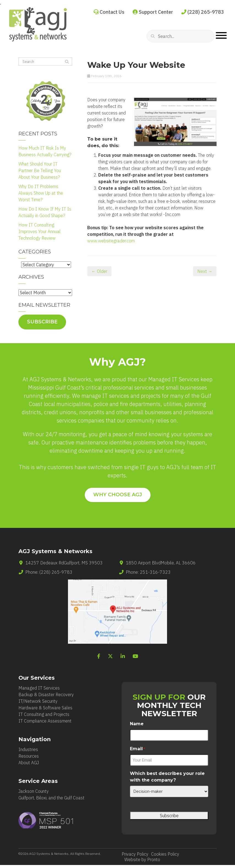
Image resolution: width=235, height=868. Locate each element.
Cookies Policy (165, 854)
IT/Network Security (38, 701)
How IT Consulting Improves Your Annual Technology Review (39, 231)
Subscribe (42, 322)
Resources (29, 756)
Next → (205, 271)
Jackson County (34, 791)
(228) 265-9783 (203, 12)
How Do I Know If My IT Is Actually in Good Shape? (45, 212)
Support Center (153, 12)
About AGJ (29, 763)
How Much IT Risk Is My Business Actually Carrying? (45, 151)
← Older (99, 271)
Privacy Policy (135, 854)
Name (137, 724)
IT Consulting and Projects (44, 714)
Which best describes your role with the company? (167, 777)
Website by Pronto (142, 859)
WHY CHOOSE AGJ (118, 495)
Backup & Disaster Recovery (46, 695)
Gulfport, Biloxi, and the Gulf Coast (51, 798)
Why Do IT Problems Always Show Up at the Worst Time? (41, 193)
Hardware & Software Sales (45, 708)
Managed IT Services (39, 688)
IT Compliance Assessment (45, 721)
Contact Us (109, 12)
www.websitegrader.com (111, 241)
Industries (28, 749)
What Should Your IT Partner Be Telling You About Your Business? (40, 170)
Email (137, 749)
